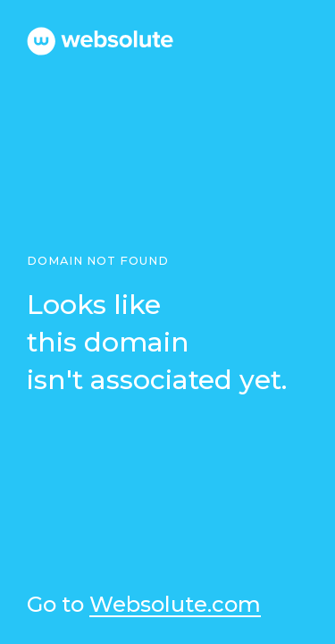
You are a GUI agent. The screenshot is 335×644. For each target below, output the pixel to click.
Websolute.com (175, 606)
